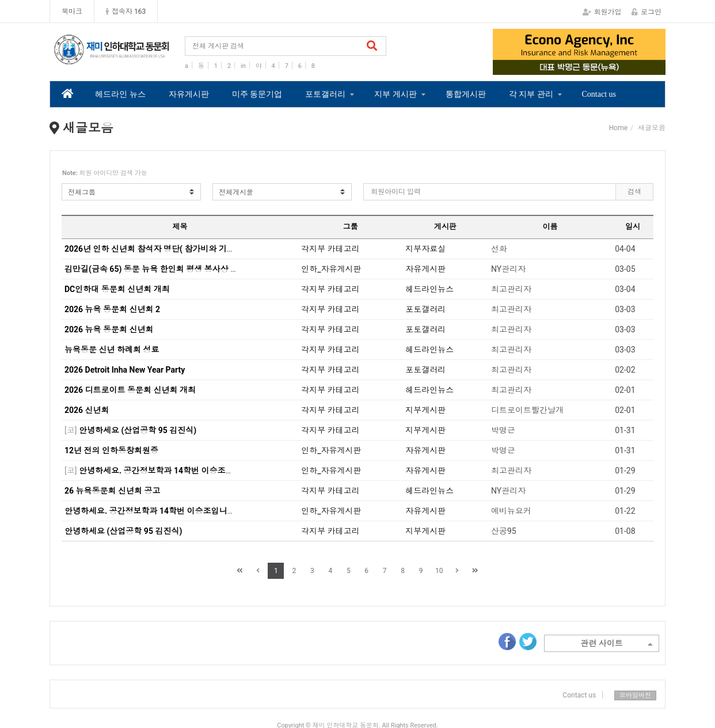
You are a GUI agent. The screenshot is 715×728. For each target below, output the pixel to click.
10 (439, 571)
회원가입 (602, 12)
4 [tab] (605, 67)
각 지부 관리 (531, 94)
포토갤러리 (325, 94)
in (243, 66)
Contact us (599, 94)
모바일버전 (635, 695)
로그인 (646, 12)
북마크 (72, 12)
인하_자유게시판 (331, 269)
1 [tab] (553, 67)
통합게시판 (466, 94)
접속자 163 (126, 12)
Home (618, 128)
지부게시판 (425, 410)
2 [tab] (571, 67)
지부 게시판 (395, 94)
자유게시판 (189, 94)
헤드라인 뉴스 (120, 94)
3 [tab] (588, 67)
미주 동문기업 (257, 94)
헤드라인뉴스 (429, 289)
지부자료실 (425, 249)
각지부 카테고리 (330, 249)
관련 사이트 (617, 644)
